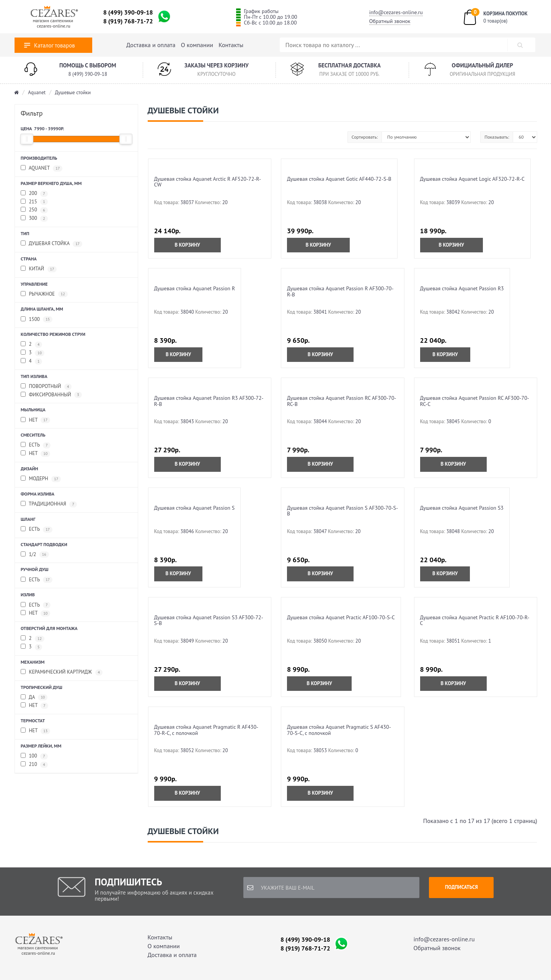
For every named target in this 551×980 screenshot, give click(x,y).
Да (34, 698)
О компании (197, 45)
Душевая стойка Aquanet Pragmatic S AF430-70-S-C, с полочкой (339, 730)
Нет (35, 420)
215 (34, 202)
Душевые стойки (73, 92)
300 (34, 218)
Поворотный (46, 387)
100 (34, 756)
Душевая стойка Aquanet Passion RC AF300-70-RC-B (342, 401)
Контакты (231, 45)
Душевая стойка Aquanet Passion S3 (462, 508)
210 (34, 765)
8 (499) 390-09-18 (128, 12)
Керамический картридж (62, 672)
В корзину (187, 245)
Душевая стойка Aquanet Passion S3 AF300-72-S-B (209, 620)
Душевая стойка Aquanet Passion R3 (462, 288)
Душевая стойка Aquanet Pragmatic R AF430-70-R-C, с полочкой (206, 730)
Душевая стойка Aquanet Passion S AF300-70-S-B (342, 511)
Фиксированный (51, 395)
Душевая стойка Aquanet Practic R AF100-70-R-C (475, 620)
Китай (39, 269)
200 (34, 194)
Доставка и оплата (151, 45)
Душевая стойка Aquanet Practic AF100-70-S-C (341, 617)
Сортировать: (365, 137)
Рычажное (44, 294)
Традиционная (49, 504)
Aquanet (37, 92)
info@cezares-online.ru (396, 12)
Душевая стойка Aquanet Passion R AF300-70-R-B (340, 291)
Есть (36, 445)
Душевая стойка (51, 244)
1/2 (35, 555)
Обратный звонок (390, 21)
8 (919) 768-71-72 (128, 21)
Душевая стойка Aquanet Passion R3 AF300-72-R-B (209, 401)
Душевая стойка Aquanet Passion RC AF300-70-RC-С (475, 401)
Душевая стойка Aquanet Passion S (195, 508)
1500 (37, 320)
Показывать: (497, 137)
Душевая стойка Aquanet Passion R (195, 288)
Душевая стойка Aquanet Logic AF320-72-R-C (472, 179)
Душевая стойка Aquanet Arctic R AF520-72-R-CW (208, 182)
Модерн (41, 479)
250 (34, 210)
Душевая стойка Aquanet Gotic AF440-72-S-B (339, 179)
